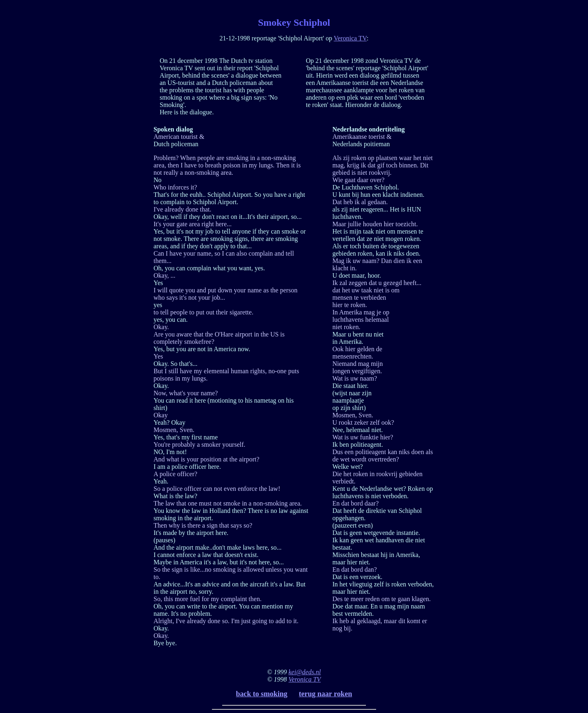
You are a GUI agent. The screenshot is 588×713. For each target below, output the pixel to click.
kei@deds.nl (305, 672)
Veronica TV (350, 38)
